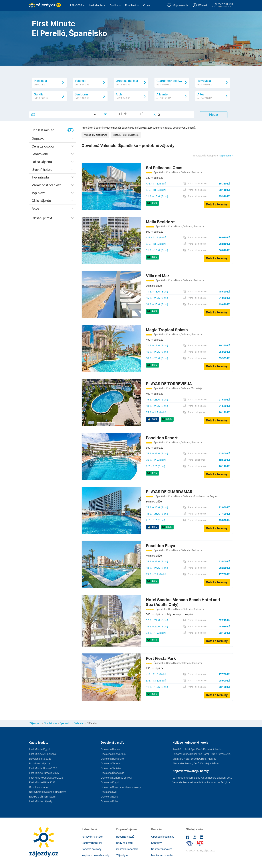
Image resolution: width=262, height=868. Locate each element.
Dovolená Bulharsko (112, 759)
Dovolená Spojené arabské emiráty (121, 787)
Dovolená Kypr (109, 792)
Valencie (79, 723)
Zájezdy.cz (35, 723)
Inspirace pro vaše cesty (96, 855)
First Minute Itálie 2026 (42, 782)
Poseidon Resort (162, 438)
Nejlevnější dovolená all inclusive (48, 792)
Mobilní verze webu (162, 855)
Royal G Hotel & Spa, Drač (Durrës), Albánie (197, 749)
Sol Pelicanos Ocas (164, 168)
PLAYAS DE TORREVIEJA (169, 384)
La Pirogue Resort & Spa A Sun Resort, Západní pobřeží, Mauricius (203, 778)
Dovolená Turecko (111, 763)
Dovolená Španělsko (113, 773)
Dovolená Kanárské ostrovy (117, 778)
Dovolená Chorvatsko (113, 754)
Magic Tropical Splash (167, 330)
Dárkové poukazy (91, 849)
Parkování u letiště (92, 837)
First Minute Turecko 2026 (44, 773)
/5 (154, 203)
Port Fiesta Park (161, 658)
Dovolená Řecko (110, 749)
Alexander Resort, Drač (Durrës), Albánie (195, 763)
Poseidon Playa (160, 546)
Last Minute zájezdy (41, 801)
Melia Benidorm (161, 222)
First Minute (50, 723)
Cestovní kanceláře (127, 849)
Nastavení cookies (162, 849)
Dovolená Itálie (109, 797)
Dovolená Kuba (110, 801)
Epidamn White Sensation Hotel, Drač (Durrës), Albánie (203, 754)
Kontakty (156, 843)
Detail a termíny (217, 204)
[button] (77, 5)
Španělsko (65, 723)
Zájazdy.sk (122, 855)
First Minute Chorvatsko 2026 (46, 778)
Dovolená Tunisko (111, 768)
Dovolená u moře (39, 787)
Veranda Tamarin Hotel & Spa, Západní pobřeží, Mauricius (203, 782)
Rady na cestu (124, 843)
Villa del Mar (158, 276)
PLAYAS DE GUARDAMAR (169, 492)
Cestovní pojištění (92, 843)
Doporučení (226, 156)
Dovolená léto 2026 (40, 759)
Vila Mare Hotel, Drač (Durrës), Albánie (194, 759)
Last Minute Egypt (39, 749)
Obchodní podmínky (163, 837)
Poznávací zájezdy (40, 763)
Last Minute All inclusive (43, 754)
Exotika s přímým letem (42, 797)
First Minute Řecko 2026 (43, 768)
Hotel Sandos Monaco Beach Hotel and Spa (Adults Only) (183, 602)
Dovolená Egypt (110, 782)
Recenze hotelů (125, 837)
